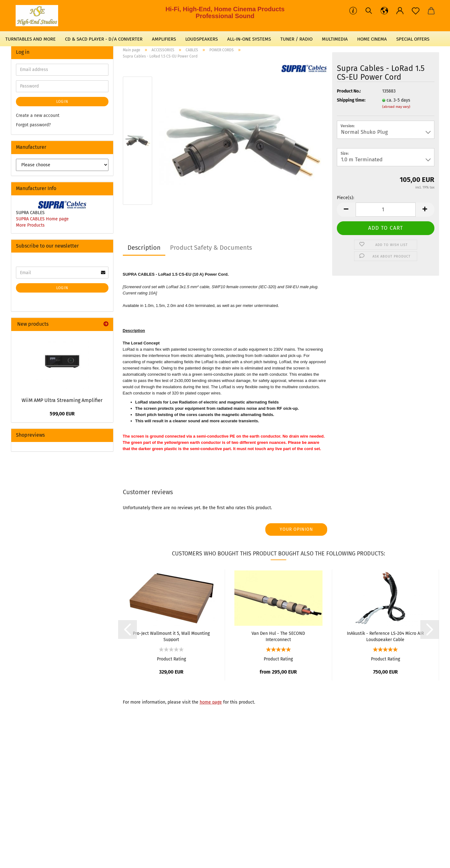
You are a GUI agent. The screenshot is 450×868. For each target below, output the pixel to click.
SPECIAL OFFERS (413, 39)
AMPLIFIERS (164, 39)
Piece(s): (345, 198)
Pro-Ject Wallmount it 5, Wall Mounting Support (171, 636)
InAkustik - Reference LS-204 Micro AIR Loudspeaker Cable (385, 636)
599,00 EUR (62, 414)
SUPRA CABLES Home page (42, 219)
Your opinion (296, 529)
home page (211, 702)
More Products (30, 225)
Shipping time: (351, 100)
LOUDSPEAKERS (202, 39)
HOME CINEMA (372, 39)
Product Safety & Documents (211, 248)
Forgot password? (33, 125)
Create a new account (38, 115)
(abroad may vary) (396, 107)
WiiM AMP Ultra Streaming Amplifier (62, 400)
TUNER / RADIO (296, 39)
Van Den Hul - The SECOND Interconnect (278, 636)
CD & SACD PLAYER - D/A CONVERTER (104, 39)
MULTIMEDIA (335, 39)
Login (62, 102)
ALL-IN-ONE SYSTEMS (249, 39)
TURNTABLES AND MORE (30, 39)
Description (144, 248)
